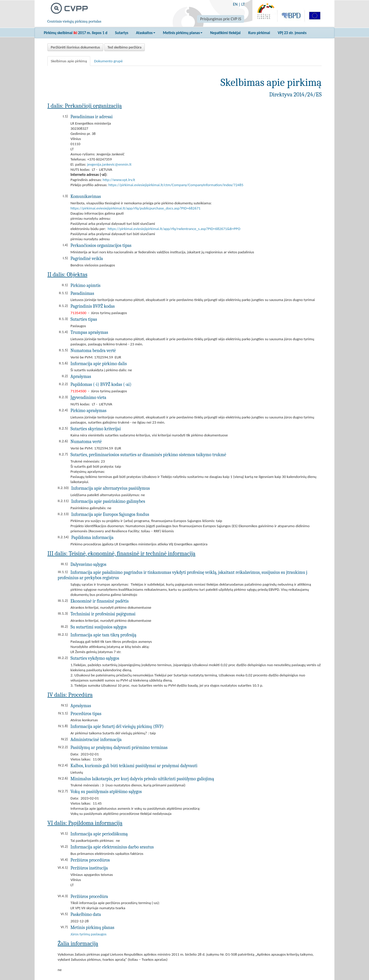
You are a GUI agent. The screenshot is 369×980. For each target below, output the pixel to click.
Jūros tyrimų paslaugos (88, 934)
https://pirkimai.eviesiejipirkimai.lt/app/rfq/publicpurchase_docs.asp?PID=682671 (135, 208)
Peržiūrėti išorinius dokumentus (75, 47)
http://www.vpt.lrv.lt (119, 180)
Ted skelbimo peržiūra (125, 47)
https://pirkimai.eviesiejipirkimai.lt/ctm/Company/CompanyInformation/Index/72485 (176, 185)
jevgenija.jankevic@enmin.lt (109, 164)
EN (235, 4)
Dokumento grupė (108, 61)
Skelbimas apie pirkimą (69, 61)
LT (243, 4)
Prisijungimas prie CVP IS (221, 19)
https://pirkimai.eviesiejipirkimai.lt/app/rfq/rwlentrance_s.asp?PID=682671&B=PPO (174, 229)
